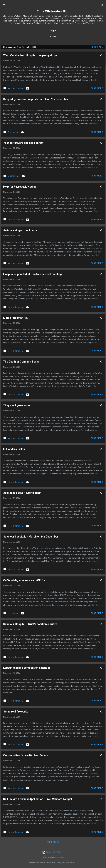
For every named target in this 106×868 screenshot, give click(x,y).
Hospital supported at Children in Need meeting (32, 274)
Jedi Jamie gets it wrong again (22, 493)
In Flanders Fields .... (16, 449)
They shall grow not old (18, 405)
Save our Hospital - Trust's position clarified (30, 624)
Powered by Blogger (53, 852)
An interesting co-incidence (20, 230)
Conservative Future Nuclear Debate (26, 755)
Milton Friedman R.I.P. (16, 318)
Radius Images (59, 857)
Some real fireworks (16, 712)
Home (53, 37)
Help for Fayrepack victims (20, 187)
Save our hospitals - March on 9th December (31, 537)
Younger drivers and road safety (23, 143)
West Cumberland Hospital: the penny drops (30, 55)
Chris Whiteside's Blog (53, 11)
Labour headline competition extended (27, 668)
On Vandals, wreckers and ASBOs (24, 580)
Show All (97, 47)
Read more (97, 88)
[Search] (102, 5)
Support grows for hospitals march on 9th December (36, 99)
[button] (101, 56)
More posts (53, 842)
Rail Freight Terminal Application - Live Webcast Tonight (38, 799)
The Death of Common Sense (21, 362)
